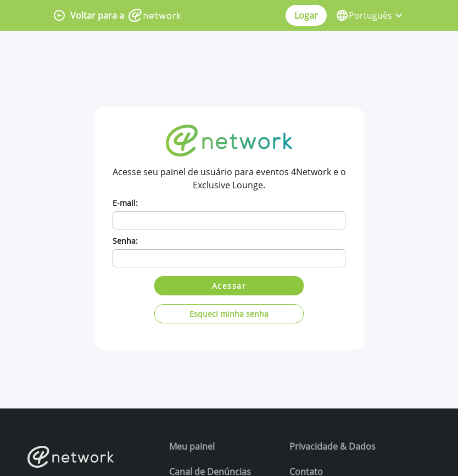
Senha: (125, 241)
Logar (306, 15)
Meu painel (192, 446)
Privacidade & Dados (333, 446)
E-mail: (125, 203)
